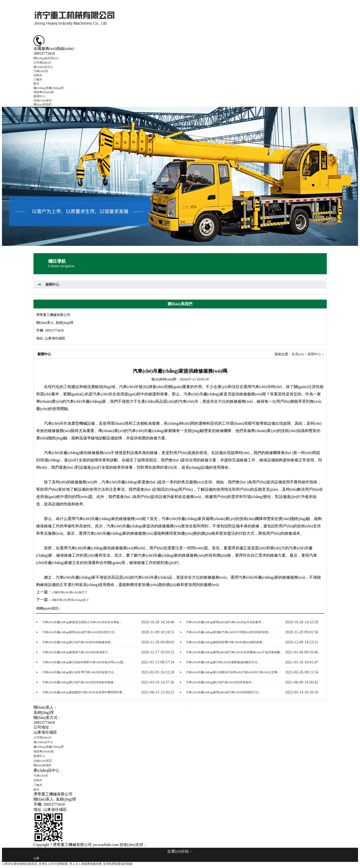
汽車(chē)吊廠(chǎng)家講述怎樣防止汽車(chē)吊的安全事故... (82, 622)
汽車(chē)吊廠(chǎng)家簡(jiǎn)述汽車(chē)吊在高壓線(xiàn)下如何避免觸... (234, 652)
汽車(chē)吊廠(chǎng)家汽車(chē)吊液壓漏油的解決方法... (223, 662)
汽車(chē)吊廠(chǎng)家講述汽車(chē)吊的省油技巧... (76, 652)
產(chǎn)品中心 (43, 67)
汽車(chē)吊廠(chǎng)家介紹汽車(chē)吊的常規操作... (220, 682)
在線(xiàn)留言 (43, 100)
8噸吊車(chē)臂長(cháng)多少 (70, 600)
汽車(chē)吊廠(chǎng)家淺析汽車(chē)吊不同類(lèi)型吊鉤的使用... (228, 632)
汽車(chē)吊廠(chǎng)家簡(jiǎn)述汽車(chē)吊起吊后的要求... (225, 622)
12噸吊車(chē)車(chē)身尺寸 (70, 592)
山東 (36, 858)
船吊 (36, 84)
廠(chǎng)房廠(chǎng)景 (49, 88)
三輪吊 (38, 79)
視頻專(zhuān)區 (44, 92)
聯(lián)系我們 (43, 105)
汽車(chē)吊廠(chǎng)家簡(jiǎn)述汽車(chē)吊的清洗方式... (79, 632)
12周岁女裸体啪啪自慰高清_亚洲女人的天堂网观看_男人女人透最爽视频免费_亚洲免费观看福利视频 (67, 864)
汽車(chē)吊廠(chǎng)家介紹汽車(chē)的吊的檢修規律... (78, 642)
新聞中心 (39, 96)
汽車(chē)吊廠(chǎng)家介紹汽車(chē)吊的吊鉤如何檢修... (79, 682)
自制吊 (38, 75)
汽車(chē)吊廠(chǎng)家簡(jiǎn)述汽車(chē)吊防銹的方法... (223, 692)
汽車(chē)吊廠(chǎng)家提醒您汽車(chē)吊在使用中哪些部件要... (83, 692)
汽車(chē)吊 (41, 71)
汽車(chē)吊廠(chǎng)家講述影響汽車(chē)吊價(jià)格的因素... (225, 642)
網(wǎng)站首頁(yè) (46, 58)
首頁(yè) (298, 354)
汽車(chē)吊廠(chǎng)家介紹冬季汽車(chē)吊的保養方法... (79, 672)
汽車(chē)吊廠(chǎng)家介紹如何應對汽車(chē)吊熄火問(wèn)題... (84, 662)
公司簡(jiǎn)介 (43, 63)
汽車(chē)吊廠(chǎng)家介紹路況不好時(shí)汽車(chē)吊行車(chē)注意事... (233, 672)
